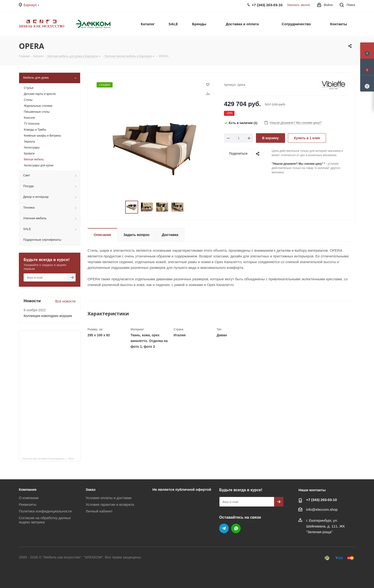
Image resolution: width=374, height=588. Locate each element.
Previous (120, 207)
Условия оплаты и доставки (109, 498)
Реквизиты (28, 504)
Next (189, 207)
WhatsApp (236, 528)
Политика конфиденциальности (45, 511)
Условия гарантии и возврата (110, 504)
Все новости (65, 301)
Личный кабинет (99, 511)
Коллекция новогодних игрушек (48, 316)
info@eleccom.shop (322, 509)
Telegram (224, 528)
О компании (29, 498)
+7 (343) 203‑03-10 (321, 500)
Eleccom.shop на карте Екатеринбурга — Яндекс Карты (52, 459)
